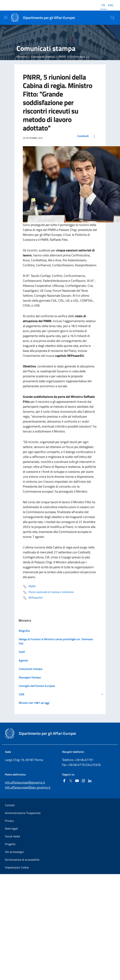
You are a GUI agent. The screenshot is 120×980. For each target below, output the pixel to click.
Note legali (11, 828)
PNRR (29, 587)
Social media (12, 836)
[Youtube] (77, 781)
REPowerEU (33, 598)
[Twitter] (71, 781)
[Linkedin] (90, 781)
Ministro (22, 57)
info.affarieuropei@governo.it (25, 782)
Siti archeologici (15, 852)
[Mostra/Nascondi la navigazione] (6, 17)
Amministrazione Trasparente (23, 813)
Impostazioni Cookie (17, 867)
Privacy (9, 821)
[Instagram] (83, 781)
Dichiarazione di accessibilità (22, 860)
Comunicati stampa (43, 57)
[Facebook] (64, 781)
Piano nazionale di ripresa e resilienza (48, 592)
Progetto (10, 844)
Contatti (10, 805)
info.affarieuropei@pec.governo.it (28, 787)
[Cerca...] (113, 18)
